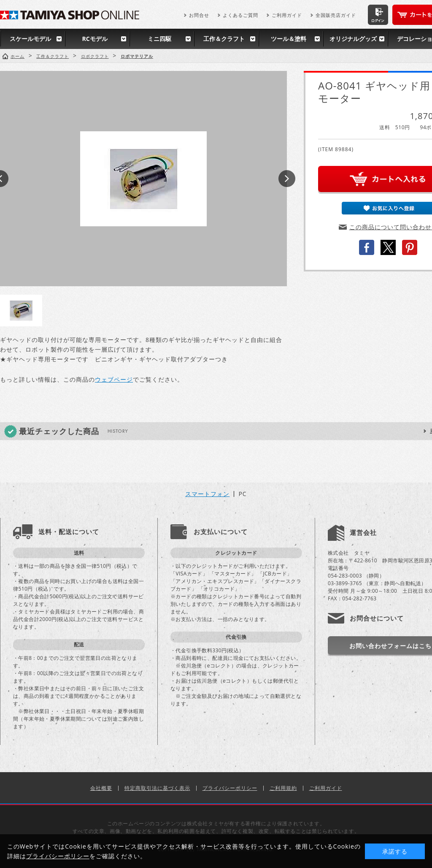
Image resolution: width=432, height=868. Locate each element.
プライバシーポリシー (230, 788)
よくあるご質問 (240, 15)
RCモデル (94, 39)
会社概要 (101, 788)
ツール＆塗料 (289, 39)
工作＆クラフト (224, 39)
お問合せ (199, 15)
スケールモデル (30, 39)
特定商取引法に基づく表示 (157, 788)
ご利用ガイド (287, 15)
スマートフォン (207, 494)
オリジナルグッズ (353, 39)
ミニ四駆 (159, 39)
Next (287, 179)
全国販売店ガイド (336, 15)
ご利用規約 (283, 788)
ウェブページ (114, 379)
